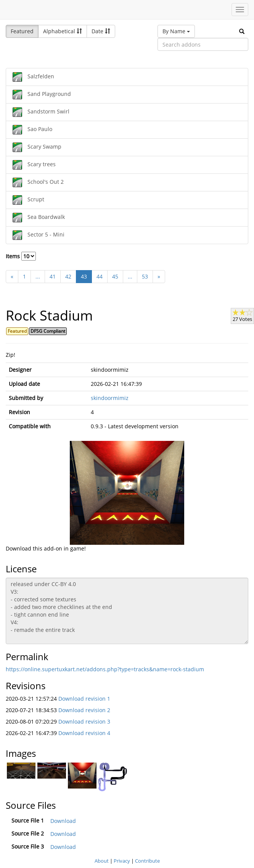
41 (53, 276)
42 (68, 276)
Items (21, 256)
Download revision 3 (84, 721)
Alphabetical (63, 31)
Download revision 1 (84, 699)
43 (84, 276)
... (38, 276)
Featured (22, 31)
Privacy (122, 861)
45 (115, 276)
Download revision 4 (84, 733)
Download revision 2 (84, 710)
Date (101, 31)
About (102, 861)
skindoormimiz (110, 398)
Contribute (147, 861)
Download (63, 821)
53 (145, 276)
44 (100, 276)
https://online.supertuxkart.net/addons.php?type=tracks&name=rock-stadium (105, 669)
